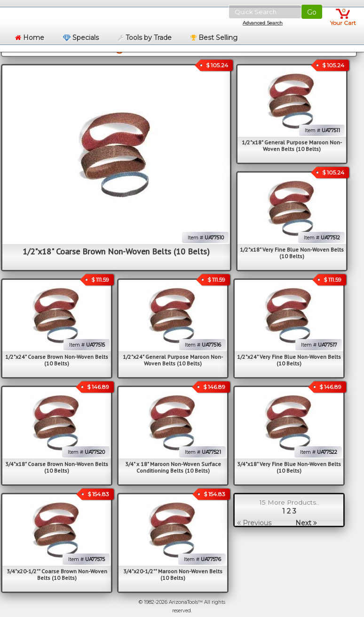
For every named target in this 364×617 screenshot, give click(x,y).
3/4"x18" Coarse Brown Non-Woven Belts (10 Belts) (57, 467)
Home (30, 38)
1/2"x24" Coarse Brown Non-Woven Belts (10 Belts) (57, 360)
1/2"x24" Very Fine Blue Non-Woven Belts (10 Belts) (289, 360)
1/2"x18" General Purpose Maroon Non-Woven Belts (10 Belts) (292, 146)
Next (306, 523)
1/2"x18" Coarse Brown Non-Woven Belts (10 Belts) (116, 251)
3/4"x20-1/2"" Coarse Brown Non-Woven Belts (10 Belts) (57, 574)
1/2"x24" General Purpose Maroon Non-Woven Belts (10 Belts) (173, 360)
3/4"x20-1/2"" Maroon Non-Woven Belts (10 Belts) (173, 574)
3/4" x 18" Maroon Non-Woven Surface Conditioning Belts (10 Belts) (173, 467)
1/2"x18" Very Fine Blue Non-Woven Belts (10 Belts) (292, 253)
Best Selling (214, 38)
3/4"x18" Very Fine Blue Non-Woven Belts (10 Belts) (289, 467)
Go (312, 12)
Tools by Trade (145, 38)
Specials (81, 38)
